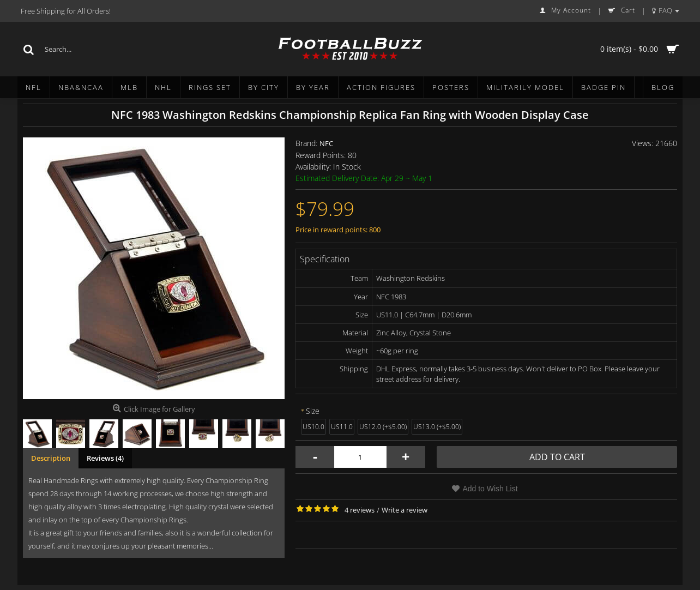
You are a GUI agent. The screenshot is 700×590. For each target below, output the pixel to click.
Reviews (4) (105, 458)
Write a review (405, 510)
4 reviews (360, 510)
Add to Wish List (490, 489)
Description (51, 458)
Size (313, 411)
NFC (326, 143)
